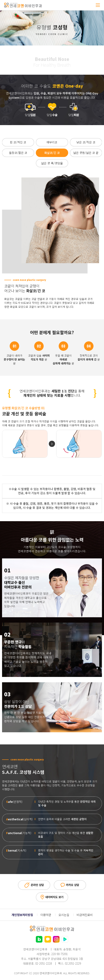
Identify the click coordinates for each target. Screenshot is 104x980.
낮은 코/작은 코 (86, 142)
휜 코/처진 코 (18, 142)
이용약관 (46, 915)
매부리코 (52, 142)
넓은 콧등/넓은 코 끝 (86, 153)
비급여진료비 (85, 915)
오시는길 (64, 915)
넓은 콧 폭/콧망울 (52, 163)
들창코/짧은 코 (18, 153)
